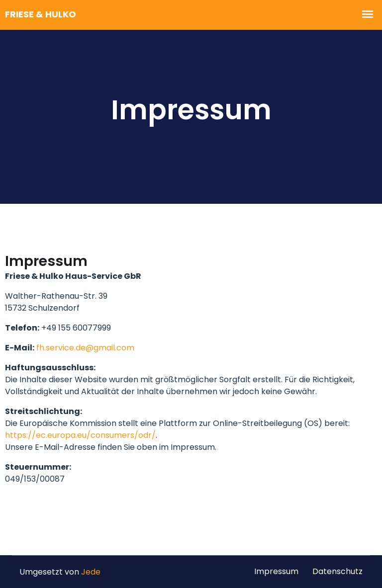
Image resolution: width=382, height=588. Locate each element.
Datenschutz (337, 571)
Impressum (276, 571)
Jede (91, 572)
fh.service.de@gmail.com (85, 348)
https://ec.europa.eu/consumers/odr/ (80, 435)
